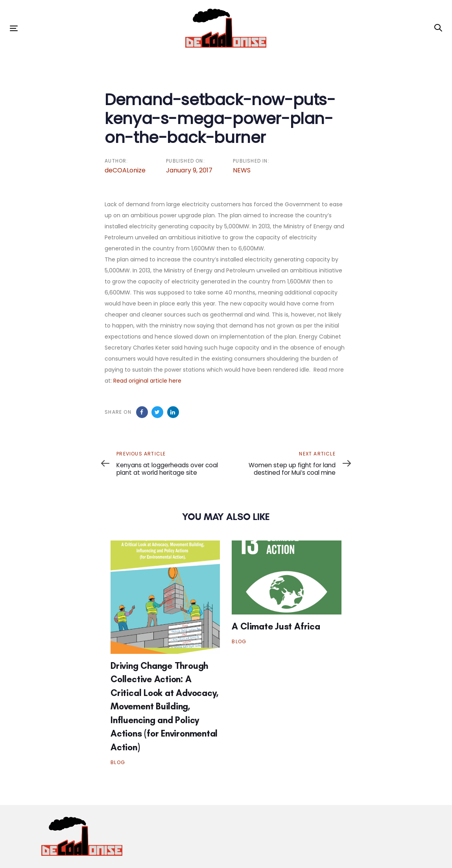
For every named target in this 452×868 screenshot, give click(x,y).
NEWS (242, 170)
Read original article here (147, 381)
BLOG (118, 762)
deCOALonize (125, 170)
